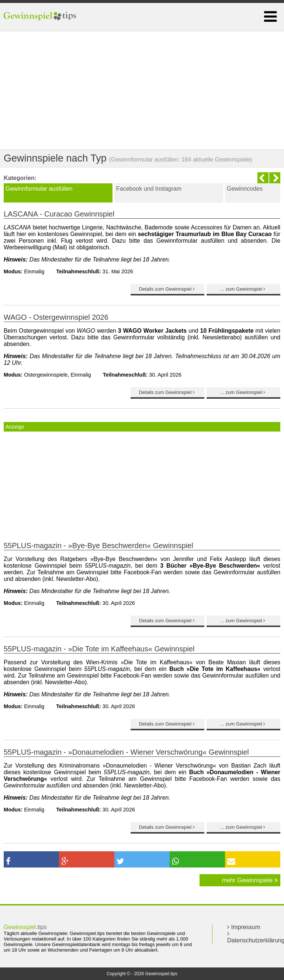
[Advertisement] (142, 90)
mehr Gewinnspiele (250, 880)
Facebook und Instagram (149, 189)
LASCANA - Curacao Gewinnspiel (59, 214)
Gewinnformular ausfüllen (39, 189)
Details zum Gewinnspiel (168, 289)
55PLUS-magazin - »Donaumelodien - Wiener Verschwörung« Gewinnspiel (126, 752)
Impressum (244, 927)
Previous (263, 178)
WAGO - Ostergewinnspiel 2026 (56, 317)
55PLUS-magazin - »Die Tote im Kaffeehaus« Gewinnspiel (99, 649)
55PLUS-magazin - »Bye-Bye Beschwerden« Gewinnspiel (98, 546)
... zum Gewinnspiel (243, 289)
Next (275, 178)
